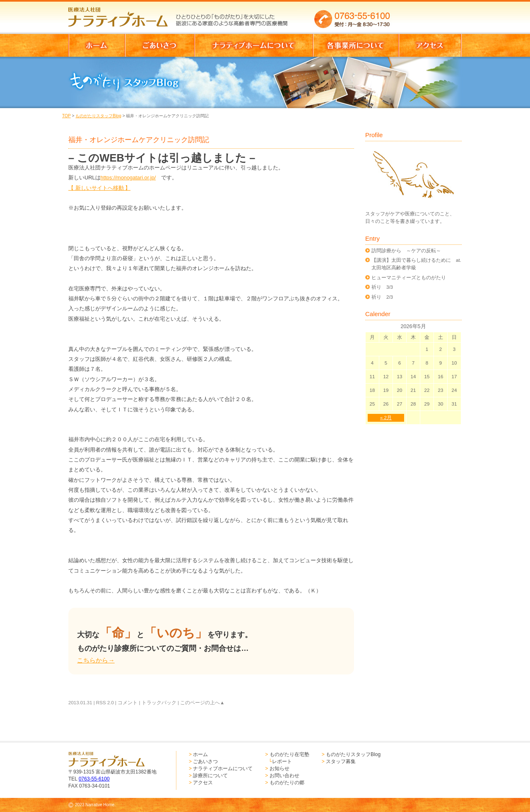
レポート (282, 761)
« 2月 (386, 418)
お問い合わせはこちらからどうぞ (430, 15)
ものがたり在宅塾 (289, 754)
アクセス (203, 783)
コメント (128, 703)
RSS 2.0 (105, 703)
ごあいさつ (205, 761)
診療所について (210, 776)
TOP (66, 116)
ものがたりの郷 (287, 783)
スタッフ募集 (341, 761)
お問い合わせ (284, 776)
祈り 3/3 (382, 287)
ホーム (200, 754)
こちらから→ (96, 660)
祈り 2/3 (382, 297)
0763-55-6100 (94, 779)
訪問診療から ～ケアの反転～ (406, 251)
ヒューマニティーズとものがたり (409, 278)
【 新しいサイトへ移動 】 (99, 188)
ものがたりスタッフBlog (98, 116)
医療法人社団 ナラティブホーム (122, 15)
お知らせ (279, 768)
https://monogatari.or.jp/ (128, 178)
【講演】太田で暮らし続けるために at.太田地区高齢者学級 (416, 264)
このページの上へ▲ (202, 703)
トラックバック (159, 703)
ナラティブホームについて (223, 768)
